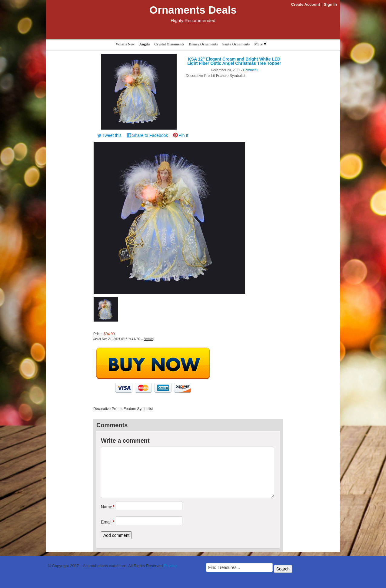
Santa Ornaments (236, 44)
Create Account (306, 4)
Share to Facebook (150, 135)
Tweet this (112, 135)
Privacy (170, 566)
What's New (125, 44)
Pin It (183, 135)
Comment (250, 70)
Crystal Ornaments (169, 44)
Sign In (330, 4)
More (260, 44)
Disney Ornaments (203, 44)
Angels (144, 44)
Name (106, 507)
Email (106, 522)
